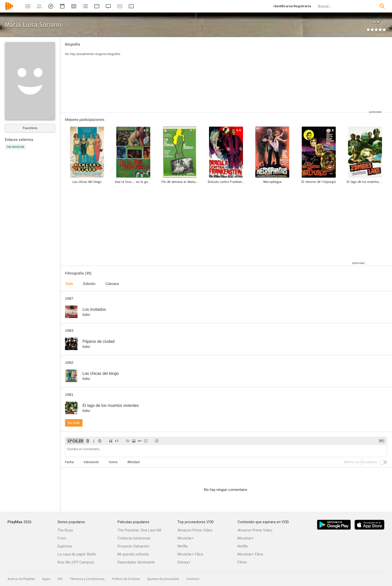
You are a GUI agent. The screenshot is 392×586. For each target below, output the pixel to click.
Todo (69, 284)
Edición (89, 284)
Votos (113, 462)
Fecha (69, 462)
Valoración (91, 462)
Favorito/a (30, 128)
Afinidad (133, 462)
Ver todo (74, 423)
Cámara (112, 284)
